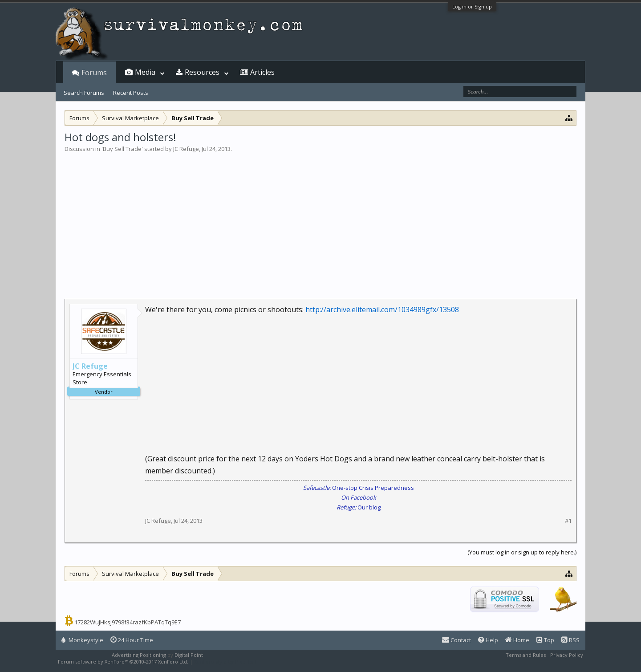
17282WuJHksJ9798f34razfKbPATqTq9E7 (128, 622)
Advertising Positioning (139, 655)
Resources (202, 72)
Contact (456, 640)
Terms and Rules (526, 655)
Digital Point (189, 655)
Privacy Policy (567, 655)
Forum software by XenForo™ (123, 662)
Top (545, 640)
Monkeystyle (82, 640)
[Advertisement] (320, 220)
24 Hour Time (132, 640)
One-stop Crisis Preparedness (359, 488)
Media (145, 72)
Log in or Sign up (472, 6)
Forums (94, 73)
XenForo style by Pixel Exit (225, 662)
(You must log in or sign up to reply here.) (522, 552)
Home (517, 640)
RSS (570, 640)
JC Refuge (186, 149)
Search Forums (84, 93)
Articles (262, 72)
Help (488, 640)
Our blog (359, 507)
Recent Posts (131, 93)
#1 (568, 521)
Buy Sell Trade (122, 149)
